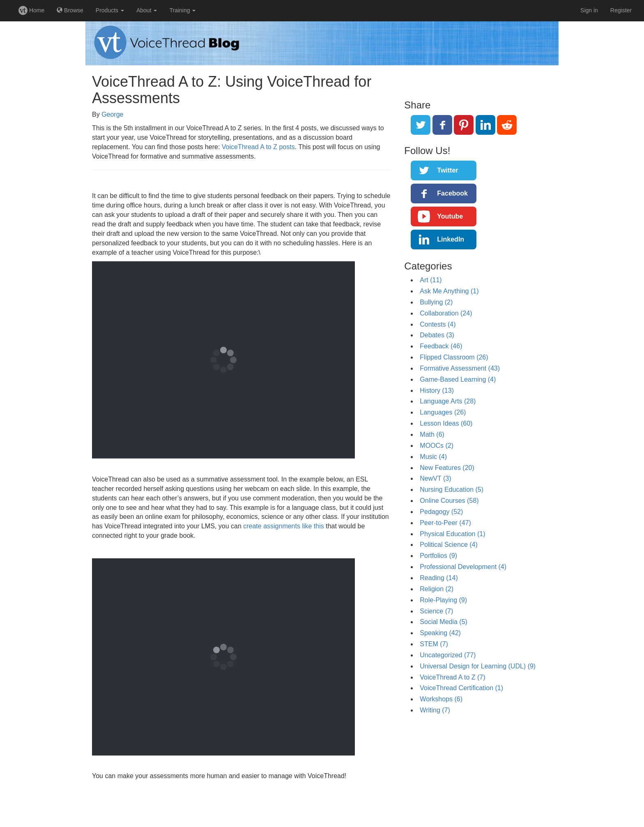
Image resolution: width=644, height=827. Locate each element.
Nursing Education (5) (452, 490)
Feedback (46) (441, 346)
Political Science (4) (449, 545)
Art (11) (431, 280)
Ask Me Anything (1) (449, 291)
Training (182, 10)
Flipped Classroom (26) (454, 357)
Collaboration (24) (446, 313)
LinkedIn (451, 239)
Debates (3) (437, 335)
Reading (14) (439, 578)
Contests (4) (438, 324)
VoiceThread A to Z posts (258, 147)
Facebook (452, 193)
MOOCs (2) (437, 446)
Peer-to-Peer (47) (445, 523)
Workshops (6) (441, 699)
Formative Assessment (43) (460, 368)
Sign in (589, 10)
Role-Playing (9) (443, 600)
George (112, 114)
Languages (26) (443, 412)
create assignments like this (284, 526)
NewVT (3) (435, 478)
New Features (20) (447, 468)
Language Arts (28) (448, 401)
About (147, 10)
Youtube (450, 216)
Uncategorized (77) (448, 655)
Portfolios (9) (438, 556)
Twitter (447, 170)
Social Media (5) (444, 622)
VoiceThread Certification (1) (461, 688)
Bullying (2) (436, 302)
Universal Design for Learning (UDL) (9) (478, 666)
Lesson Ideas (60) (446, 423)
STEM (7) (434, 644)
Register (621, 10)
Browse (70, 10)
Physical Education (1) (452, 534)
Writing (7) (435, 710)
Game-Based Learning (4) (458, 379)
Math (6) (432, 434)
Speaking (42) (440, 633)
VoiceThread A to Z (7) (452, 677)
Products (110, 10)
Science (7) (436, 611)
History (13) (437, 390)
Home (31, 10)
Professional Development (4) (463, 567)
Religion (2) (437, 589)
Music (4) (433, 457)
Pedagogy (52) (441, 512)
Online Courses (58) (449, 501)
